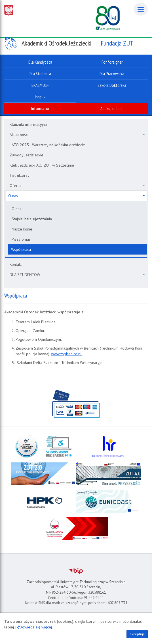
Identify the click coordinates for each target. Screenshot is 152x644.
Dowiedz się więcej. (36, 627)
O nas (77, 196)
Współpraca (21, 249)
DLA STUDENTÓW (77, 275)
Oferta (77, 186)
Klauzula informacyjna (28, 124)
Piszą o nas (21, 239)
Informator (40, 108)
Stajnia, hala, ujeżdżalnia (32, 219)
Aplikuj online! (112, 108)
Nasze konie (22, 229)
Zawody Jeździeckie (27, 155)
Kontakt (16, 264)
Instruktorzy (20, 175)
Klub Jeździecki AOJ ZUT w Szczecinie (42, 165)
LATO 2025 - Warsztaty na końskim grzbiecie (47, 145)
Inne (40, 97)
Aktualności (77, 135)
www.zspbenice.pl (66, 354)
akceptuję (137, 634)
